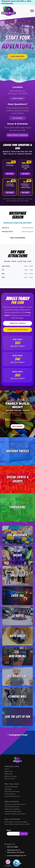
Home (7, 769)
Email (9, 830)
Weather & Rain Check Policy (15, 814)
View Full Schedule (18, 238)
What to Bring (10, 794)
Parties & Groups (11, 776)
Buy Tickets (17, 426)
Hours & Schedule (11, 787)
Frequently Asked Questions (15, 804)
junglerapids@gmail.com (17, 856)
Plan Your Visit (10, 779)
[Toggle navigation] (32, 11)
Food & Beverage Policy (13, 811)
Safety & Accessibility (12, 809)
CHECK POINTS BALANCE (18, 330)
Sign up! (24, 834)
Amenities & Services (12, 796)
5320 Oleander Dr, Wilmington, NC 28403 (16, 851)
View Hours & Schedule (18, 135)
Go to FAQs (17, 118)
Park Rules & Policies (12, 807)
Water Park (9, 771)
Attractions (8, 774)
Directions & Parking (12, 791)
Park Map (8, 789)
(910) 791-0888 (12, 847)
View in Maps (17, 98)
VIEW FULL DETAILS (18, 323)
